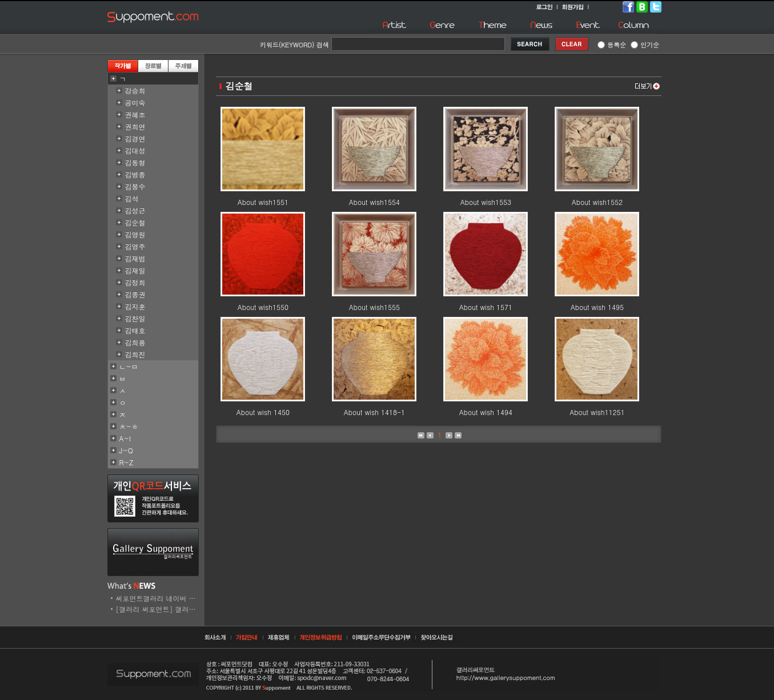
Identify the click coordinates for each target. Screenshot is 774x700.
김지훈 (135, 306)
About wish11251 (597, 412)
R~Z (127, 462)
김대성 (135, 150)
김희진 (135, 354)
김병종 (135, 174)
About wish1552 (597, 202)
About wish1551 (263, 202)
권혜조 (135, 114)
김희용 (135, 342)
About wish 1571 (486, 307)
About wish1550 (263, 307)
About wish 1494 (486, 412)
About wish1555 (374, 307)
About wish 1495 (597, 307)
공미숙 (135, 102)
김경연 (135, 138)
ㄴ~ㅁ (129, 366)
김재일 (135, 270)
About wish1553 (486, 202)
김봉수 (135, 186)
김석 (132, 198)
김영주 (135, 246)
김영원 (135, 234)
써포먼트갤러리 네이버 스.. (159, 598)
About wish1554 (374, 202)
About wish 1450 (263, 412)
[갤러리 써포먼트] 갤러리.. (159, 609)
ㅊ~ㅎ (129, 426)
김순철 (135, 222)
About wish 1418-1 (374, 412)
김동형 (135, 162)
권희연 (135, 126)
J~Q (126, 450)
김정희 (135, 282)
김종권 (135, 294)
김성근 (135, 210)
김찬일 (135, 318)
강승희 (135, 90)
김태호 (135, 330)
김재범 (135, 258)
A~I (125, 438)
